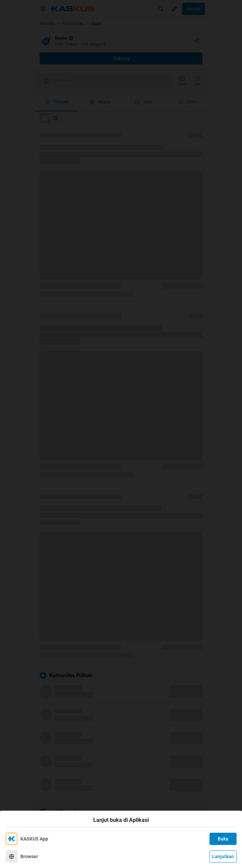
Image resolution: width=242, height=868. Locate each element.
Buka (223, 839)
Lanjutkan (223, 856)
